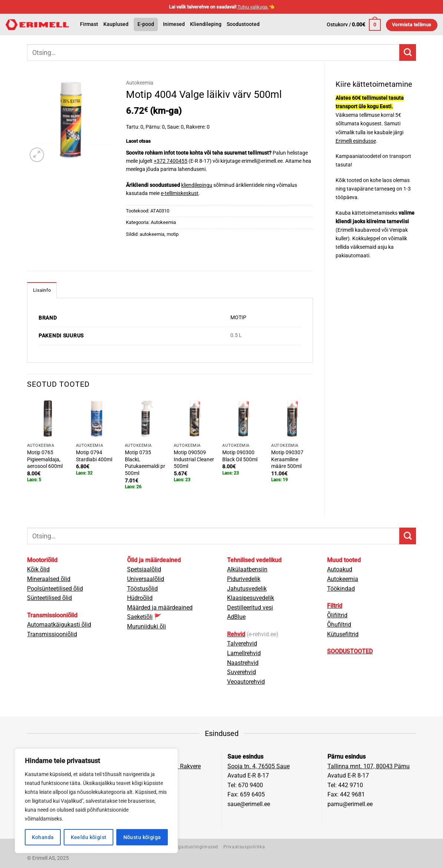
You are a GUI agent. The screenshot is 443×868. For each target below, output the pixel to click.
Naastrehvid (243, 663)
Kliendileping (206, 24)
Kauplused (116, 24)
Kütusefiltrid (343, 634)
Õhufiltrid (339, 625)
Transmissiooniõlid (52, 634)
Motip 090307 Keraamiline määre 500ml (287, 459)
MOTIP (238, 318)
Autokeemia (140, 83)
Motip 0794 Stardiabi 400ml (94, 456)
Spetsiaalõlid (144, 569)
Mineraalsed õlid (49, 579)
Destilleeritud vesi (250, 608)
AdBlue (236, 617)
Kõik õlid (38, 569)
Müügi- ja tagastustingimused (185, 847)
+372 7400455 (171, 161)
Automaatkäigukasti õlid (59, 625)
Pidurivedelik (244, 579)
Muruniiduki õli (146, 626)
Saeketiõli (140, 617)
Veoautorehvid (246, 682)
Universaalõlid (146, 579)
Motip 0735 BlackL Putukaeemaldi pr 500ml (145, 463)
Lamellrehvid (244, 653)
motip (173, 234)
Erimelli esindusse (356, 141)
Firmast (89, 24)
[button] (354, 25)
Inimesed (174, 24)
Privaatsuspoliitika (244, 847)
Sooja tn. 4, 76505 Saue (259, 766)
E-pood (146, 24)
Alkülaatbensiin (247, 569)
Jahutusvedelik (247, 589)
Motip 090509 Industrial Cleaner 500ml (194, 459)
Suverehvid (242, 672)
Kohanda (43, 837)
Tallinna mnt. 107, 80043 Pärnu (369, 766)
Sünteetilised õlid (49, 598)
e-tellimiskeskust (180, 193)
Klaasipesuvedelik (251, 598)
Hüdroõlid (140, 598)
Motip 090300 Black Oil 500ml (240, 456)
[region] (96, 801)
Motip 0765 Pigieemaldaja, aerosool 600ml (45, 459)
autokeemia (152, 234)
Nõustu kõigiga (142, 837)
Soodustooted (243, 24)
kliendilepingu (197, 185)
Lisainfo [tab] (42, 290)
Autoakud (340, 569)
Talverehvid (242, 643)
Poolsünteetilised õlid (55, 589)
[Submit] (408, 52)
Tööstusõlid (142, 589)
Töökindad (341, 589)
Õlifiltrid (337, 615)
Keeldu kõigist (89, 837)
